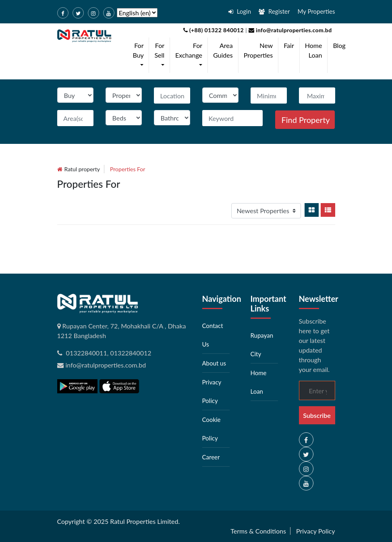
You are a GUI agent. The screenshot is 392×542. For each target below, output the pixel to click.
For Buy (140, 55)
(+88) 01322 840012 (214, 30)
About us (214, 363)
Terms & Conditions (258, 531)
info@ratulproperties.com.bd (289, 30)
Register (274, 11)
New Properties (258, 50)
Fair (289, 45)
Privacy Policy (316, 531)
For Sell (161, 55)
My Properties (316, 11)
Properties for (128, 169)
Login (240, 11)
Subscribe (317, 415)
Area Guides (223, 50)
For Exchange (190, 55)
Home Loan (314, 50)
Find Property (306, 120)
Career (211, 457)
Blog (339, 45)
